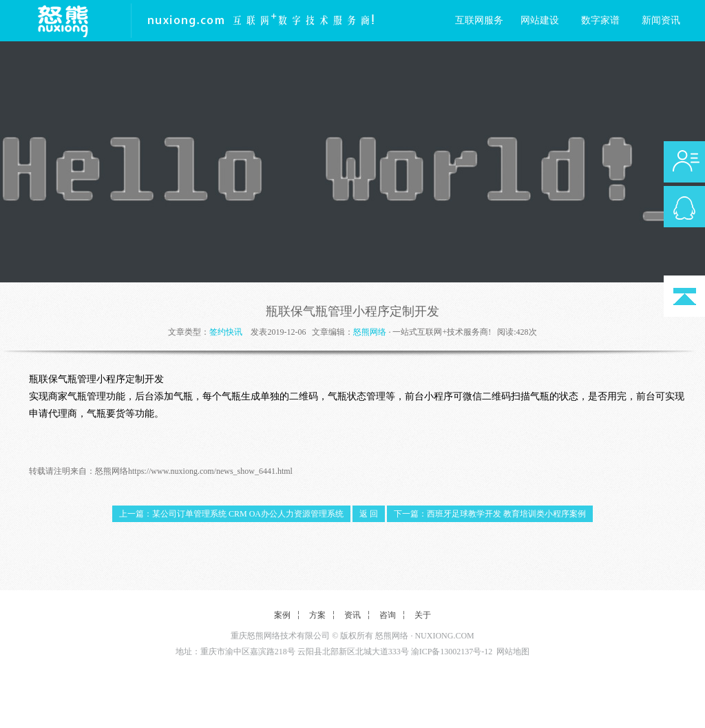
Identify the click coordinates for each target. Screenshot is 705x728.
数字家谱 (600, 20)
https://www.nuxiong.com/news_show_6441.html (210, 471)
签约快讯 (226, 332)
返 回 (369, 514)
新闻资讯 (661, 20)
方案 (317, 615)
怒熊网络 (370, 332)
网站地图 (513, 652)
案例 (282, 615)
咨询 (388, 615)
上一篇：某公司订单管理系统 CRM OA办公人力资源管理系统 (231, 514)
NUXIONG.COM (444, 636)
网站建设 (540, 20)
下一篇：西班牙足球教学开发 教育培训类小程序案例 (490, 514)
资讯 (352, 615)
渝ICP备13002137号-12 (452, 652)
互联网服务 (479, 20)
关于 (423, 615)
